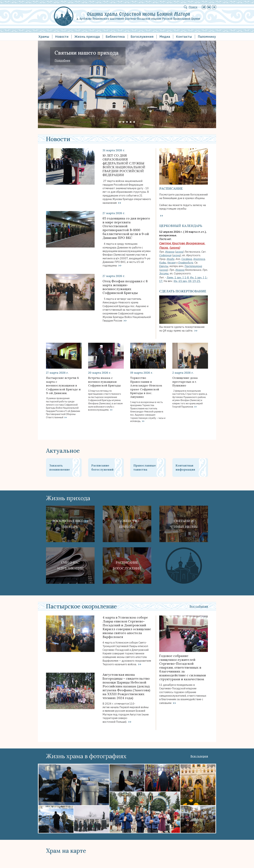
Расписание (171, 188)
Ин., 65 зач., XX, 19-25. (187, 281)
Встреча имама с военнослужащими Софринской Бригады (104, 382)
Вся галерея (199, 756)
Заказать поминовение (60, 467)
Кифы (163, 263)
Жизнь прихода (87, 37)
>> (119, 203)
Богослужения (142, 37)
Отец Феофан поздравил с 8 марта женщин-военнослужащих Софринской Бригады (125, 287)
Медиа (165, 37)
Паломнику (207, 37)
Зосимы (164, 273)
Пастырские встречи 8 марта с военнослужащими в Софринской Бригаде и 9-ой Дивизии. (63, 385)
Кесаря (171, 263)
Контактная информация (185, 467)
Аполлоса (199, 259)
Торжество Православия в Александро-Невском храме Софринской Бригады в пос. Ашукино (146, 387)
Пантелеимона (193, 266)
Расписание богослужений (102, 467)
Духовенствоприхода (127, 524)
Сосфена (187, 259)
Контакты (184, 37)
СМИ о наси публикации (70, 565)
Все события (199, 606)
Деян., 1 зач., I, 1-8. (178, 277)
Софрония (165, 255)
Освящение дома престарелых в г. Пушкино (185, 382)
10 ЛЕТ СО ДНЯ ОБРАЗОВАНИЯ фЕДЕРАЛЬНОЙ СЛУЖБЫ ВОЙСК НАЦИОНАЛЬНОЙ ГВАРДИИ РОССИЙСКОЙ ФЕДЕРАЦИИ (124, 165)
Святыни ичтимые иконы (184, 524)
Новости (62, 37)
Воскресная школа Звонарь (70, 524)
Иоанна (170, 252)
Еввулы (164, 266)
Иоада (170, 259)
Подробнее (62, 60)
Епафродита (186, 263)
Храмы (44, 37)
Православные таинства (145, 467)
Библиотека (115, 37)
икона (175, 248)
